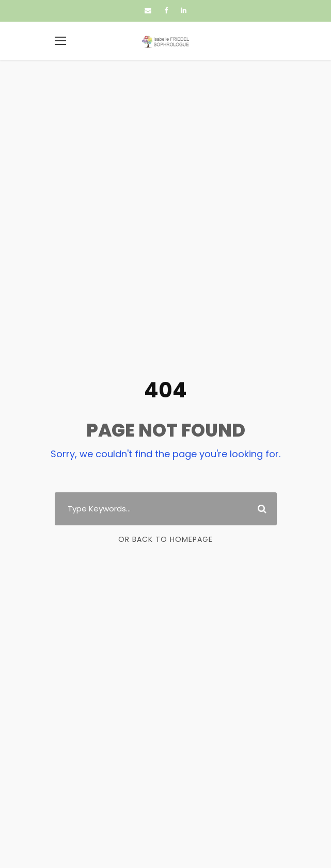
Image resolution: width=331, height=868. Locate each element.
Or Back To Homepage (165, 539)
